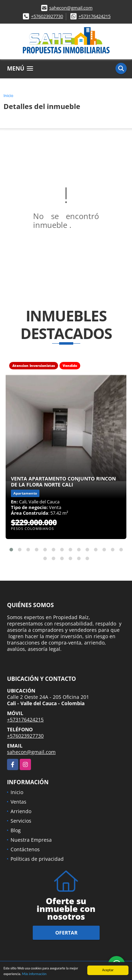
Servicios (21, 821)
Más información (34, 974)
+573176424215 (95, 16)
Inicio (8, 95)
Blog (16, 830)
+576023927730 (47, 16)
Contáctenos (25, 849)
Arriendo (21, 811)
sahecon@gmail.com (71, 8)
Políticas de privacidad (37, 859)
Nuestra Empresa (31, 840)
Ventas (18, 802)
